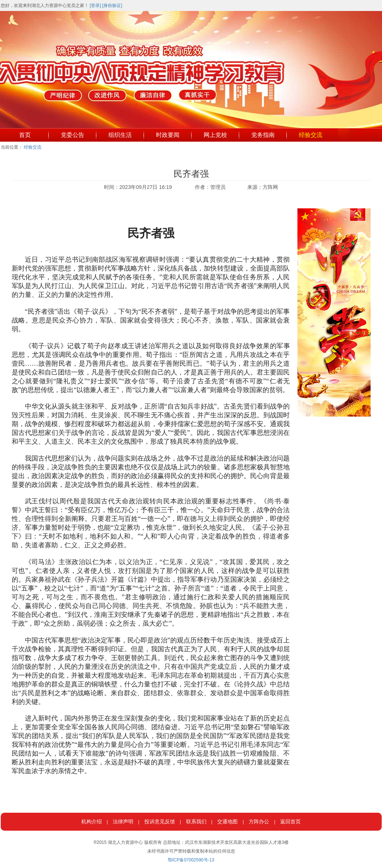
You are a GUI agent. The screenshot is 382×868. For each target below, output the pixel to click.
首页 (25, 135)
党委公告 (73, 135)
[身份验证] (112, 5)
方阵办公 (259, 822)
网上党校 (215, 135)
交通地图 (227, 822)
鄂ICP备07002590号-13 (191, 860)
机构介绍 (92, 822)
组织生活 (120, 135)
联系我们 (196, 822)
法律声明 (123, 822)
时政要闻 (168, 135)
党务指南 (263, 135)
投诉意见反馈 (160, 822)
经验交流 (311, 135)
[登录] (95, 5)
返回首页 (290, 822)
